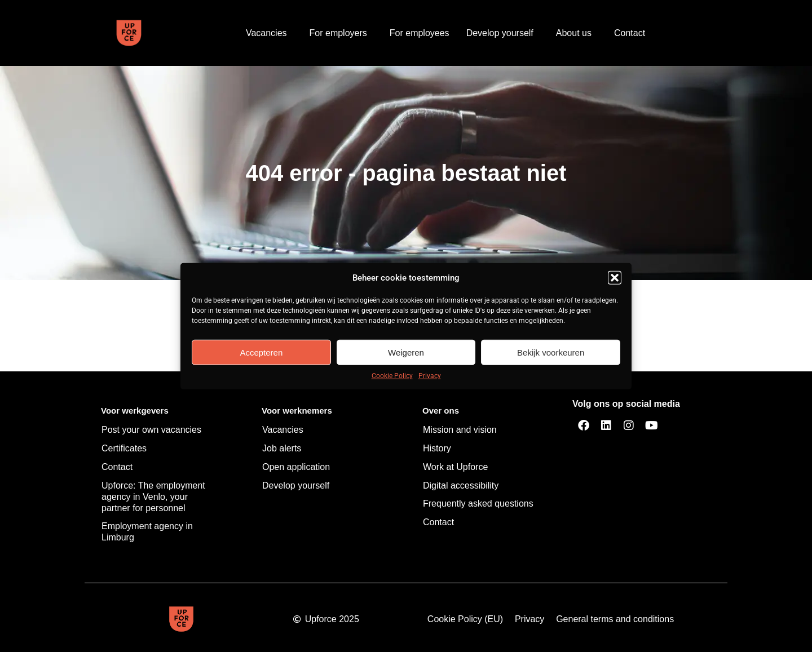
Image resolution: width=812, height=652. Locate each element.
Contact (630, 33)
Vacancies (269, 33)
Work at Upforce (455, 467)
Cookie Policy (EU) (465, 619)
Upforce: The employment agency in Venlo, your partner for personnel (153, 497)
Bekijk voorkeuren (551, 352)
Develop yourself (503, 33)
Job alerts (282, 448)
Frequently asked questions (478, 504)
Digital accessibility (461, 485)
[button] (615, 278)
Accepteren (261, 352)
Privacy (430, 376)
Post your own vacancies (151, 430)
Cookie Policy (392, 376)
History (437, 448)
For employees (420, 33)
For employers (341, 33)
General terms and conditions (615, 619)
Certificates (124, 448)
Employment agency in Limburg (147, 532)
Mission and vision (460, 430)
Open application (296, 467)
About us (577, 33)
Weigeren (406, 352)
